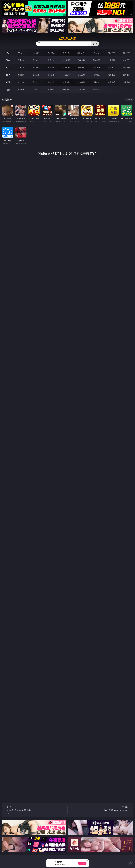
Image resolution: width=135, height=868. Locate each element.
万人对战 (51, 53)
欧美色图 (51, 75)
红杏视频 (81, 90)
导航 (8, 90)
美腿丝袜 (81, 75)
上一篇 (20, 810)
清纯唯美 (96, 75)
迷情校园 (81, 82)
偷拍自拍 (36, 67)
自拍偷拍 (36, 60)
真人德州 (36, 53)
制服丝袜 (81, 67)
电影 (8, 67)
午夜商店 (36, 90)
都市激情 (21, 82)
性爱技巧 (126, 82)
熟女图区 (111, 75)
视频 (8, 60)
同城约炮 (21, 90)
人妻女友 (51, 82)
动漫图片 (66, 75)
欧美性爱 (66, 67)
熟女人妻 (81, 60)
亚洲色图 (36, 75)
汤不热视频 (66, 90)
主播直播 (111, 60)
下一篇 (115, 809)
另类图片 (126, 75)
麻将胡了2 (81, 53)
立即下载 (82, 863)
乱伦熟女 (111, 67)
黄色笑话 (111, 82)
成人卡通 (51, 67)
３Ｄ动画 (66, 60)
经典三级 (96, 67)
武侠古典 (66, 82)
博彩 (8, 53)
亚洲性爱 (21, 67)
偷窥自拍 (21, 75)
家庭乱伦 (36, 82)
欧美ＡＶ (51, 60)
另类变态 (126, 67)
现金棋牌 (111, 53)
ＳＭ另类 (126, 60)
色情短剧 (96, 90)
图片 (8, 75)
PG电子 (21, 53)
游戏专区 (66, 53)
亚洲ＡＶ (21, 60)
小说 (8, 82)
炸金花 (96, 53)
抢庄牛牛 (126, 53)
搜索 (95, 44)
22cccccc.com (67, 38)
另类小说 (96, 82)
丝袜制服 (96, 60)
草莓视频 (51, 90)
